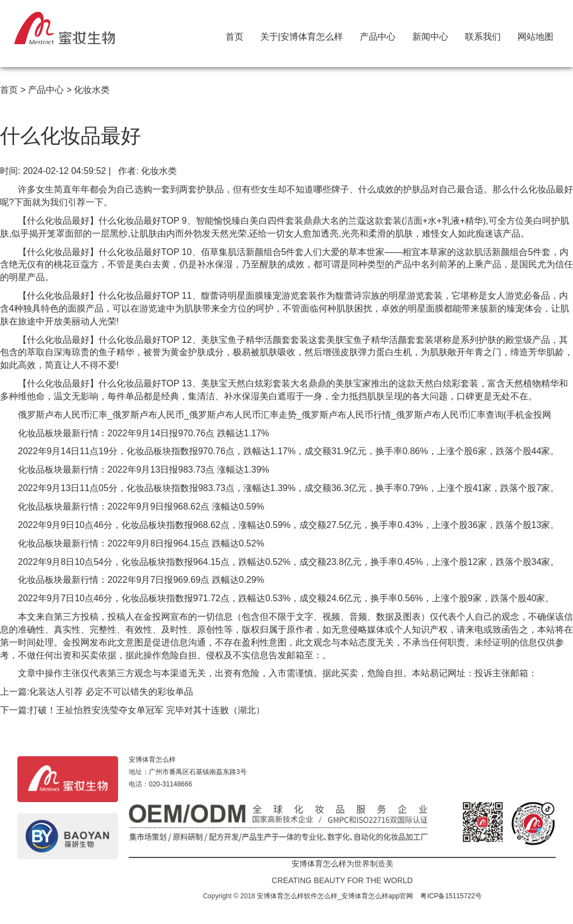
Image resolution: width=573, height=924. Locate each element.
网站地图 (536, 34)
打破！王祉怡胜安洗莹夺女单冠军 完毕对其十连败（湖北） (147, 710)
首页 (234, 34)
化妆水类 (92, 90)
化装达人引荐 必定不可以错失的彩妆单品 (111, 692)
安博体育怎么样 (152, 760)
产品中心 (378, 34)
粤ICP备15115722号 (451, 896)
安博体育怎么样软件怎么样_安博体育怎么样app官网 (335, 896)
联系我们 (483, 34)
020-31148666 (170, 784)
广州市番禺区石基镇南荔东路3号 (198, 772)
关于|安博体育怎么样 (302, 34)
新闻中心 (430, 34)
